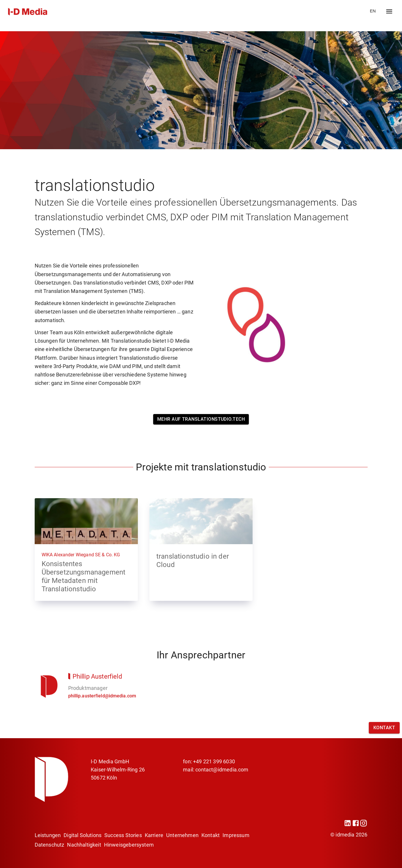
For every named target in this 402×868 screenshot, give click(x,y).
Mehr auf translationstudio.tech (201, 419)
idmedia (345, 835)
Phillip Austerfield (97, 676)
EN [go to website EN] (373, 11)
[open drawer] (389, 11)
